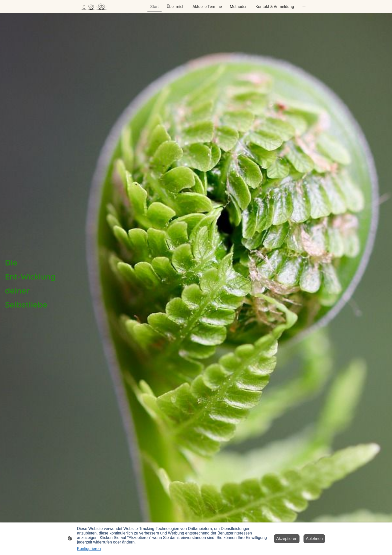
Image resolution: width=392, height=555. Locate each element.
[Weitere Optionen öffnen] (304, 7)
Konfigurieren (89, 549)
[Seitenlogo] (94, 7)
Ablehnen (314, 539)
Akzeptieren (287, 539)
